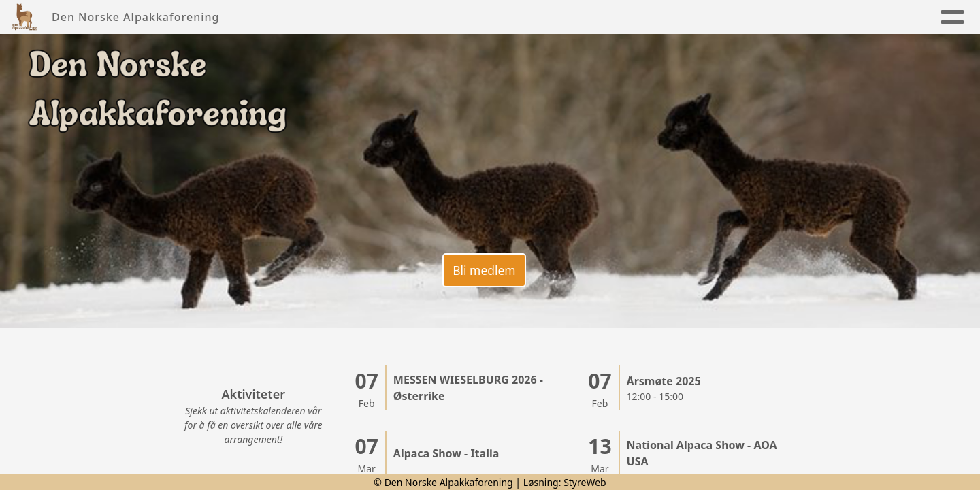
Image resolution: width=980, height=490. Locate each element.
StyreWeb (585, 482)
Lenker (876, 17)
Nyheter (328, 17)
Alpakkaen (516, 17)
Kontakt (673, 17)
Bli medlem (483, 267)
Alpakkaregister (773, 17)
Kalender (601, 17)
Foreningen (415, 17)
